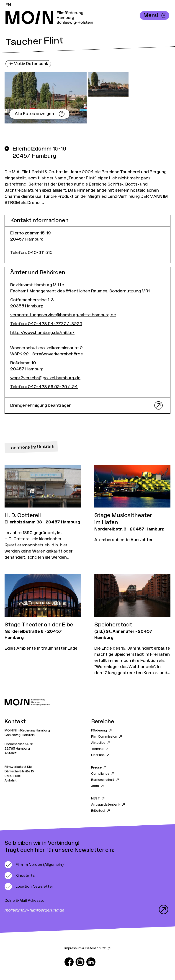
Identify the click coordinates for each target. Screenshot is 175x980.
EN (8, 5)
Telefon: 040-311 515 (31, 253)
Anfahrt (11, 753)
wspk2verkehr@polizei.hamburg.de (45, 378)
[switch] (34, 865)
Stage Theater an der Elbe (39, 625)
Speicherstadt (113, 625)
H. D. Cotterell (23, 515)
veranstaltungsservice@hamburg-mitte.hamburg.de (63, 315)
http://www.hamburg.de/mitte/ (42, 333)
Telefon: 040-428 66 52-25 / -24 (44, 387)
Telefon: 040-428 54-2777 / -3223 (46, 324)
